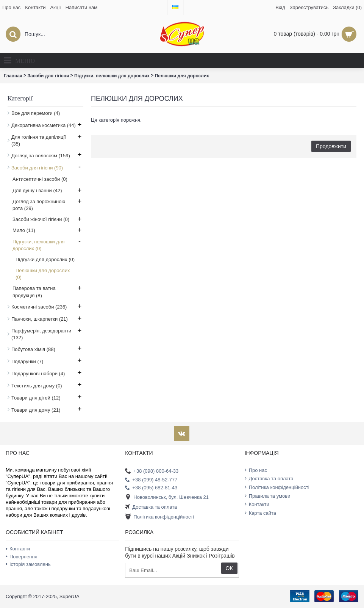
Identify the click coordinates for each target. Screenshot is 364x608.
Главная (13, 76)
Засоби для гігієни (48, 76)
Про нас (256, 470)
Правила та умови (268, 496)
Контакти (257, 504)
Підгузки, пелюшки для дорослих (112, 76)
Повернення (22, 557)
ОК (229, 568)
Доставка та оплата (151, 507)
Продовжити (331, 146)
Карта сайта (260, 513)
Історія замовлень (28, 564)
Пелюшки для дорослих (182, 76)
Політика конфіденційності (159, 517)
